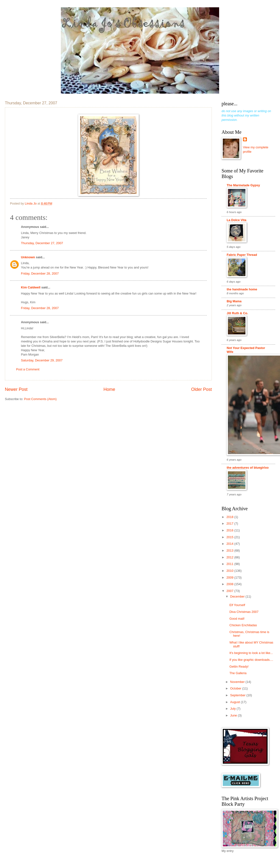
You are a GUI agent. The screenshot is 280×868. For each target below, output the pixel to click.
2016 (230, 530)
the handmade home (242, 289)
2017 (230, 523)
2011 (230, 564)
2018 (230, 517)
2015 (230, 537)
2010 (230, 571)
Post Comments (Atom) (40, 399)
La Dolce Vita (237, 220)
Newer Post (16, 389)
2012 (230, 557)
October (236, 688)
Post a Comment (28, 369)
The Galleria (238, 673)
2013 (230, 550)
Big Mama (234, 301)
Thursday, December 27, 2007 (42, 243)
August (235, 702)
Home (109, 389)
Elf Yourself (237, 605)
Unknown (28, 257)
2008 (230, 584)
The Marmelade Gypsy (243, 185)
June (234, 715)
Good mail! (237, 619)
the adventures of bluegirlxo (248, 468)
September (238, 695)
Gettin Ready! (239, 667)
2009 (230, 577)
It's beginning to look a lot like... (251, 653)
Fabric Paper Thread (242, 255)
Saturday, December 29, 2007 (42, 360)
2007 (230, 591)
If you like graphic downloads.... (251, 660)
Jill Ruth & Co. (237, 313)
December (238, 596)
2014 (230, 544)
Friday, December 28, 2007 (40, 273)
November (238, 682)
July (233, 709)
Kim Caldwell (31, 287)
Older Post (201, 389)
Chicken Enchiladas (243, 625)
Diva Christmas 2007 (244, 612)
